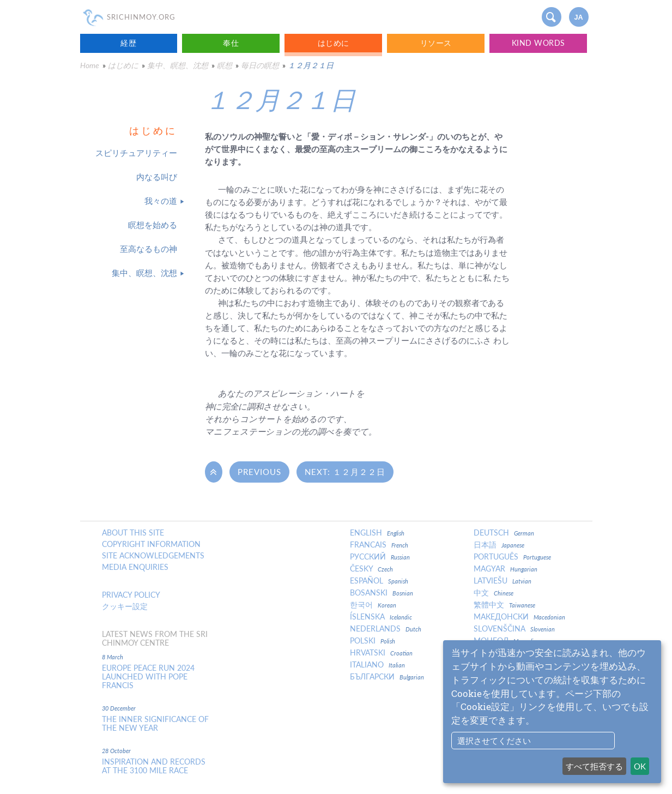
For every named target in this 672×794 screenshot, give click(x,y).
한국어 (373, 605)
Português (512, 557)
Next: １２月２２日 (345, 472)
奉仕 (231, 43)
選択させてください (494, 741)
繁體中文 (504, 605)
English (377, 533)
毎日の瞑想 (260, 65)
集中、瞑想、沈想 (178, 65)
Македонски (519, 617)
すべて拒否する (594, 766)
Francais (379, 545)
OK (640, 766)
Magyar (505, 569)
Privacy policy (131, 595)
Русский (380, 557)
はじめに (334, 43)
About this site (133, 533)
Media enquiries (135, 567)
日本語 (499, 545)
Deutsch (504, 533)
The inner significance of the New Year (155, 724)
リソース (436, 43)
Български (387, 677)
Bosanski (382, 593)
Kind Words (538, 43)
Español (379, 581)
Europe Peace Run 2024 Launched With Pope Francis (148, 677)
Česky (371, 569)
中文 (494, 593)
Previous (259, 472)
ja (578, 17)
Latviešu (503, 581)
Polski (373, 641)
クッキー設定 (125, 606)
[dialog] (552, 712)
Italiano (377, 665)
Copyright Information (151, 544)
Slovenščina (514, 629)
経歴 (128, 43)
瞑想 (225, 65)
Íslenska (381, 617)
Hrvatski (381, 653)
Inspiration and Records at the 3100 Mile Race (154, 766)
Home (90, 65)
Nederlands (386, 629)
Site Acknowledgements (153, 556)
